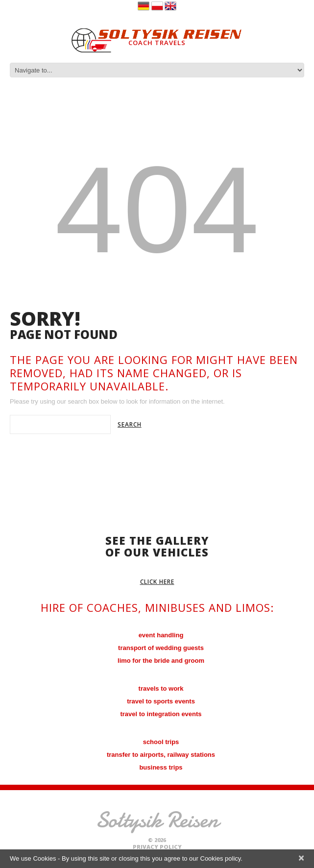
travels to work (161, 688)
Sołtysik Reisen (157, 820)
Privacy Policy (157, 847)
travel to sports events (161, 701)
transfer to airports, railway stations (161, 755)
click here (157, 582)
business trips (161, 767)
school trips (161, 742)
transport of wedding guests (161, 648)
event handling (161, 635)
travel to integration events (161, 714)
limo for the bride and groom (161, 661)
